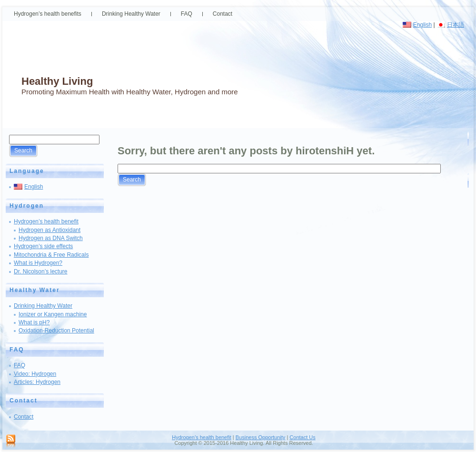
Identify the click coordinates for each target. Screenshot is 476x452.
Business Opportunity (261, 437)
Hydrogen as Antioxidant (50, 230)
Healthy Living (57, 81)
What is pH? (34, 322)
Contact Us (302, 437)
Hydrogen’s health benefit (46, 221)
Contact (24, 417)
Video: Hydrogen (35, 374)
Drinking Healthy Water (43, 306)
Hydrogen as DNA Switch (51, 238)
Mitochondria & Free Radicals (51, 255)
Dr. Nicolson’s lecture (41, 271)
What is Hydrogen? (38, 263)
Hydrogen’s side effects (43, 246)
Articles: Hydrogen (37, 382)
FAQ (20, 365)
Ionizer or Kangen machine (53, 314)
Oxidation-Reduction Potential (56, 331)
